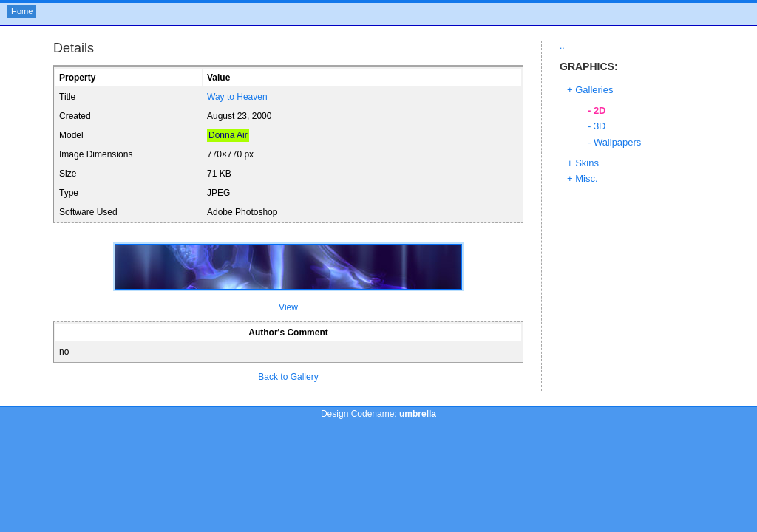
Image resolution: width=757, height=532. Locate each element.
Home (22, 11)
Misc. (586, 178)
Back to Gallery (288, 377)
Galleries (594, 90)
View (288, 307)
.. (562, 46)
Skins (587, 163)
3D (600, 126)
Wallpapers (617, 142)
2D (600, 110)
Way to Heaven (237, 97)
